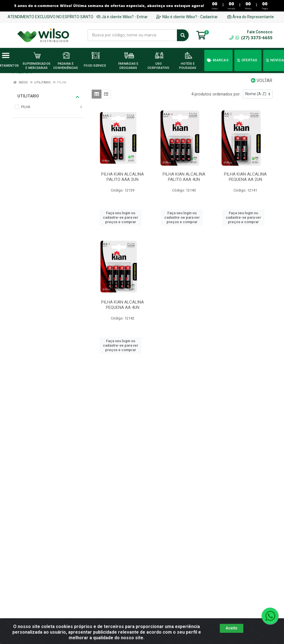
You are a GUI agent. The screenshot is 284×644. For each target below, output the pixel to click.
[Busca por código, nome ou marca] (132, 35)
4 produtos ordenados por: (216, 94)
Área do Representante (251, 17)
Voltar (262, 81)
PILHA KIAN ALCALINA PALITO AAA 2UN (123, 177)
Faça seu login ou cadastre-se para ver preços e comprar (121, 218)
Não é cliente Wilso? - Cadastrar (187, 17)
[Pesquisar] (183, 35)
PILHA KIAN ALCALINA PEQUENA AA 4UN (123, 305)
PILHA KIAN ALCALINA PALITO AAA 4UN (184, 177)
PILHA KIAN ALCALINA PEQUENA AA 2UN (245, 177)
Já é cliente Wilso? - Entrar (122, 17)
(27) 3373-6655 (254, 38)
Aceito (232, 628)
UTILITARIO (48, 96)
